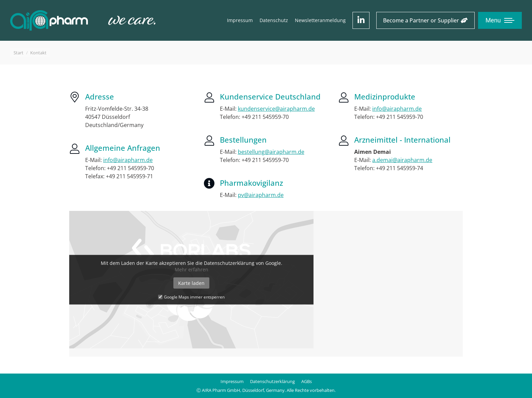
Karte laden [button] (191, 283)
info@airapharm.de (128, 160)
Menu (493, 20)
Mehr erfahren (192, 269)
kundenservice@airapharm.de (276, 109)
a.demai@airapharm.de (402, 160)
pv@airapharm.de (261, 195)
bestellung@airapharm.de (271, 152)
